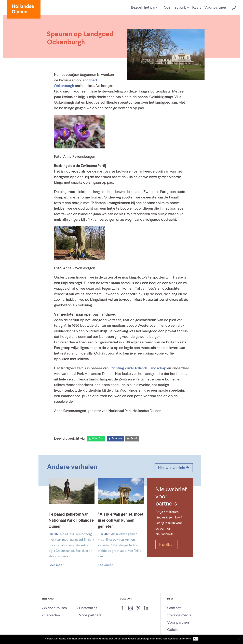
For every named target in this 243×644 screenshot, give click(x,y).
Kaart (197, 8)
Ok (196, 639)
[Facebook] (115, 439)
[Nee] (239, 639)
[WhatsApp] (96, 439)
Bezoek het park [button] (146, 8)
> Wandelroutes (54, 608)
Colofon (174, 630)
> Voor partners (89, 615)
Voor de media (179, 615)
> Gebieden (51, 615)
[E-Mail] (132, 439)
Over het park (176, 8)
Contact (174, 608)
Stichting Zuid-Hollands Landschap (138, 368)
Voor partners (216, 8)
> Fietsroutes (87, 608)
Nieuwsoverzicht (174, 468)
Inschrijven (167, 545)
